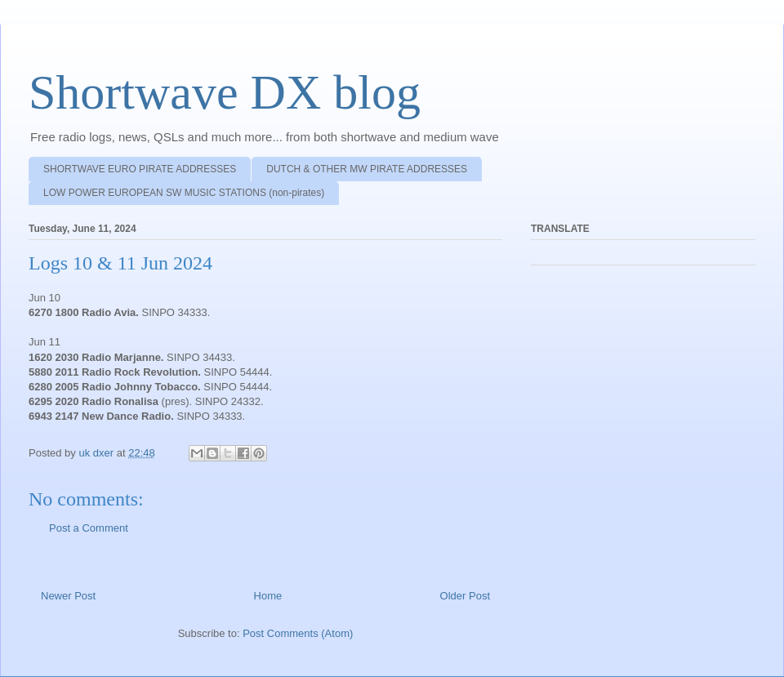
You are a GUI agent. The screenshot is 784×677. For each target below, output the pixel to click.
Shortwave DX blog (225, 92)
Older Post (465, 596)
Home (268, 596)
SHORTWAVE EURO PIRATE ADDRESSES (140, 169)
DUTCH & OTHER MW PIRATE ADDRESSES (367, 169)
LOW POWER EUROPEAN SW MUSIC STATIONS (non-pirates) (184, 193)
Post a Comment (89, 528)
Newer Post (68, 596)
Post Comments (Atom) (298, 633)
